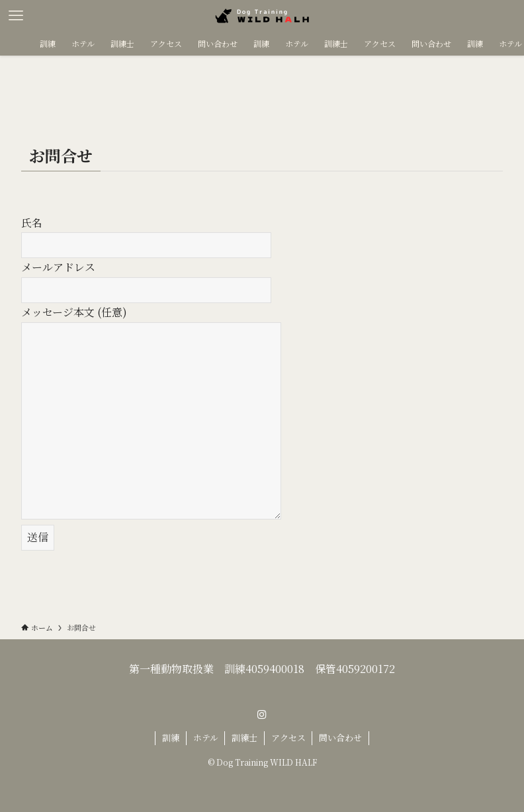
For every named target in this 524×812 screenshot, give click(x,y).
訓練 (171, 738)
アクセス (288, 738)
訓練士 (244, 738)
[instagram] (262, 715)
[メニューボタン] (16, 16)
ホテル (206, 738)
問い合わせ (340, 738)
